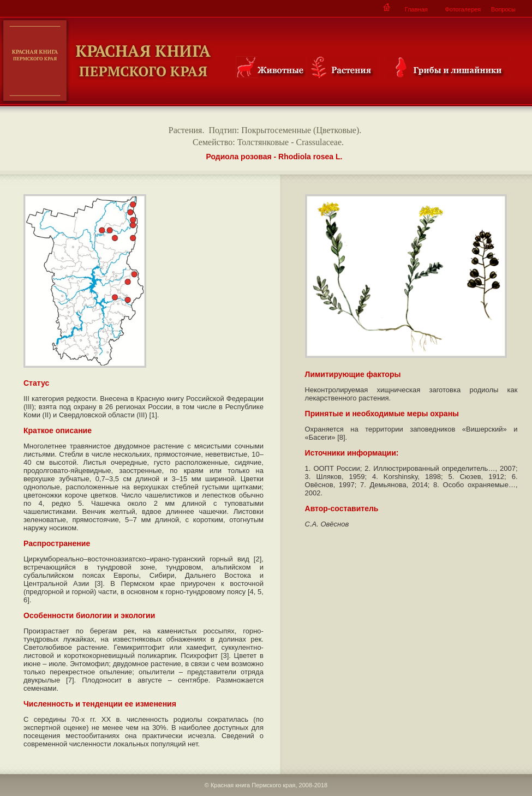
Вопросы (503, 9)
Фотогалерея (463, 9)
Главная (416, 9)
